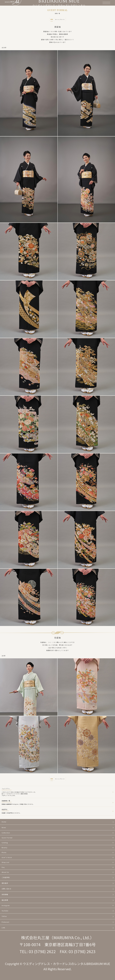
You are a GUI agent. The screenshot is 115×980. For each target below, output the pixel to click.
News (4, 827)
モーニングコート (60, 19)
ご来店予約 (6, 877)
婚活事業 (5, 900)
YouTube (5, 911)
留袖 (52, 19)
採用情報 (5, 894)
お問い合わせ (7, 889)
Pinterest (5, 922)
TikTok (4, 916)
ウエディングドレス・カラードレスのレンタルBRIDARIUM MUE (67, 964)
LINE (3, 928)
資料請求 (5, 883)
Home (4, 822)
